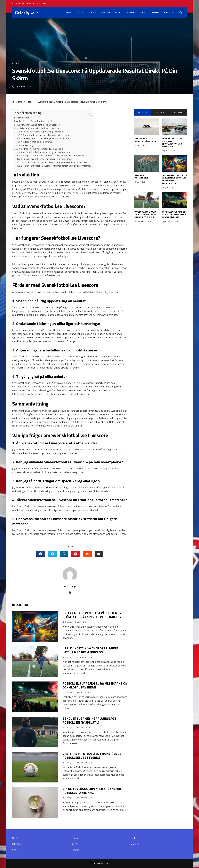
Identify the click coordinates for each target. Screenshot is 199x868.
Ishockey (106, 12)
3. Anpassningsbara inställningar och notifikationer (45, 138)
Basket (69, 12)
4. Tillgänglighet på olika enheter (37, 142)
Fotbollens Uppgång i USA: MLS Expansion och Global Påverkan (95, 685)
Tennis (155, 12)
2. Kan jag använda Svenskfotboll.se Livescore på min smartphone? (53, 156)
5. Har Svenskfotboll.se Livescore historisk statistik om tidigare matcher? (56, 166)
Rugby (118, 12)
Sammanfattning (25, 145)
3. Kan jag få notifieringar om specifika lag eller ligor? (47, 159)
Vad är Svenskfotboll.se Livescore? (34, 121)
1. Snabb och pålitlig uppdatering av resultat (42, 132)
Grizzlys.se (27, 13)
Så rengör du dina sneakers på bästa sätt (147, 140)
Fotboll (82, 12)
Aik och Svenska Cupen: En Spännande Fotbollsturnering (92, 791)
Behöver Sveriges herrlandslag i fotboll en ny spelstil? (89, 720)
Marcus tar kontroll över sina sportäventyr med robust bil (173, 142)
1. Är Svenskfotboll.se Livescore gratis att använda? (46, 152)
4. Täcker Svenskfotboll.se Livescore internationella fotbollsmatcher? (54, 162)
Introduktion (23, 118)
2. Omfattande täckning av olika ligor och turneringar (46, 135)
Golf (94, 12)
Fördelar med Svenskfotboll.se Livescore (37, 128)
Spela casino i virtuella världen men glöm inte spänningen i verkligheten (92, 615)
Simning (131, 12)
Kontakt (169, 12)
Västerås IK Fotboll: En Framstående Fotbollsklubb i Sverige (92, 756)
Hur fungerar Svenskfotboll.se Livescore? (38, 125)
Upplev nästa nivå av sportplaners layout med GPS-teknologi (91, 650)
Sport (144, 12)
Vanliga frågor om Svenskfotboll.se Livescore (40, 149)
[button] (88, 113)
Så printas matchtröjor (141, 176)
